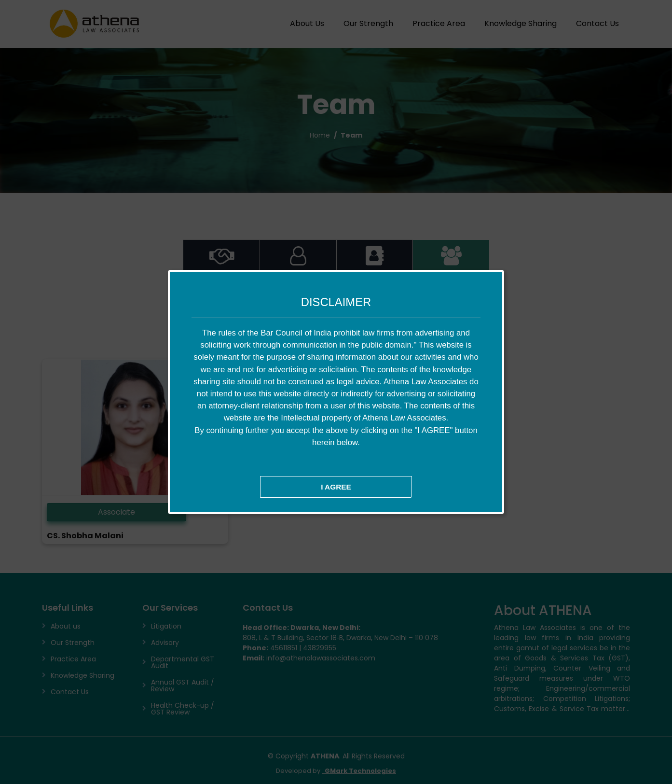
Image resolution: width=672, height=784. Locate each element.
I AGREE (336, 487)
